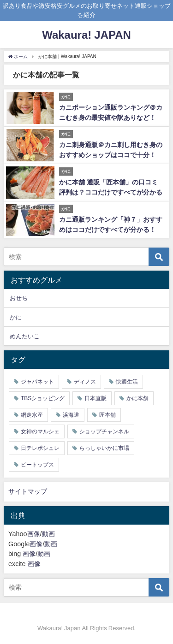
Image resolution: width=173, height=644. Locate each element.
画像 (34, 534)
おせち (19, 298)
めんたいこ (25, 336)
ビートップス (37, 465)
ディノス (85, 382)
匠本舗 (107, 415)
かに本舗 (137, 398)
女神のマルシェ (40, 431)
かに (16, 317)
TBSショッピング (43, 398)
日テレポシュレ (40, 448)
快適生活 (127, 382)
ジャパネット (37, 382)
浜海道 (71, 415)
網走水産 (32, 415)
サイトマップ (28, 491)
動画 (48, 534)
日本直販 (95, 398)
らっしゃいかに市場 (104, 448)
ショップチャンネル (104, 431)
